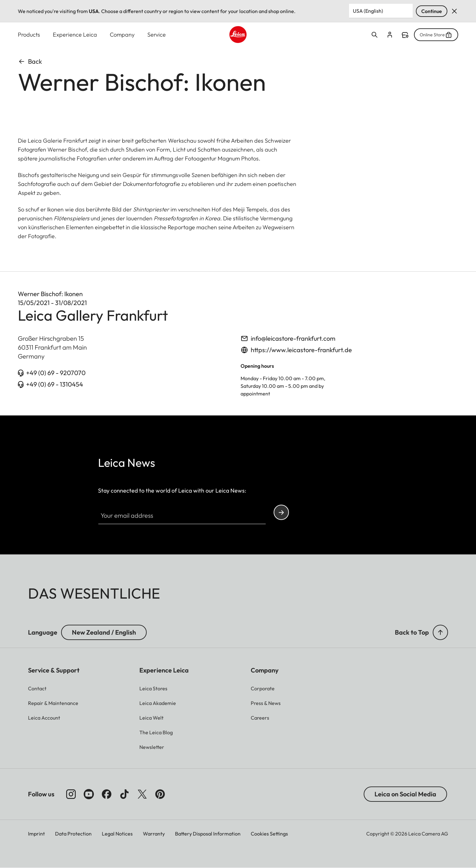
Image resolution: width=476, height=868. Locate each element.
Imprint (36, 834)
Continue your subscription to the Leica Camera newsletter (281, 512)
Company (122, 35)
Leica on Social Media (405, 794)
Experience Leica (75, 35)
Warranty (154, 834)
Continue (432, 11)
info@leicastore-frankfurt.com (293, 338)
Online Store (436, 35)
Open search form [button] (374, 35)
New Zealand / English (104, 632)
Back (30, 61)
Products (29, 35)
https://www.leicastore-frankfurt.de (301, 350)
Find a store (405, 35)
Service (157, 35)
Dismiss (454, 11)
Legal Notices (117, 834)
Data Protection (73, 834)
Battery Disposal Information (208, 834)
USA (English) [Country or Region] (368, 11)
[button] (152, 747)
